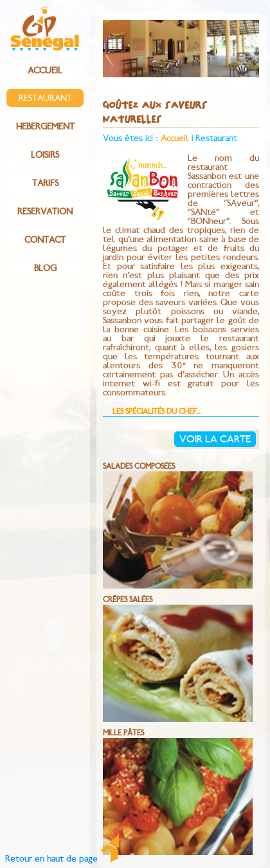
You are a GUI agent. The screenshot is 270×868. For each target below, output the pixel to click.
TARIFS (45, 184)
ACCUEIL (45, 71)
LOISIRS (45, 155)
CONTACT (45, 240)
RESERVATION (45, 212)
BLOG (45, 269)
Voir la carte (215, 439)
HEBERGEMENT (45, 127)
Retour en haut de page (62, 859)
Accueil (175, 138)
